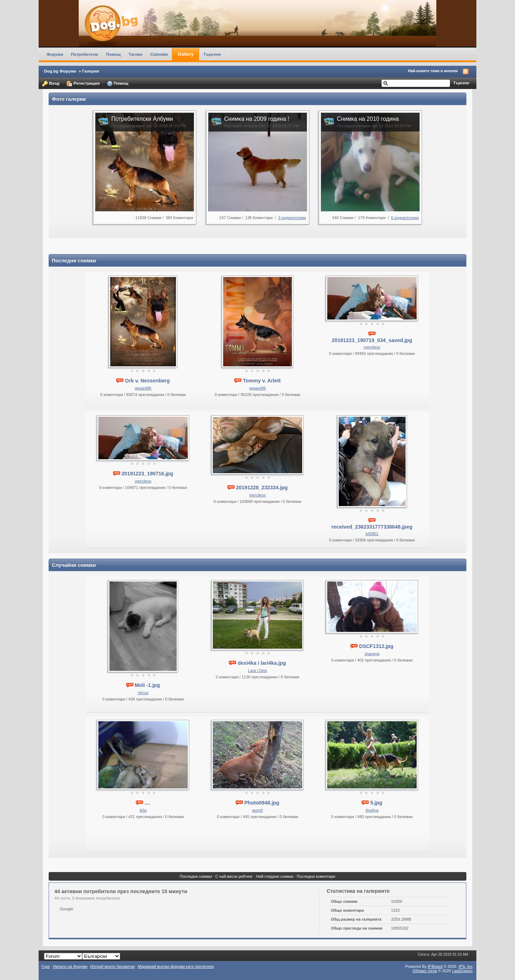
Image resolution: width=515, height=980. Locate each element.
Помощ (113, 54)
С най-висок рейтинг (234, 876)
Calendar (159, 54)
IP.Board (435, 966)
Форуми (55, 54)
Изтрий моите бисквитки (112, 966)
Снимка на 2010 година (368, 119)
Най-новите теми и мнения (433, 71)
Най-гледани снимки (275, 876)
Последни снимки (196, 876)
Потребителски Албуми (142, 119)
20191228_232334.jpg (262, 487)
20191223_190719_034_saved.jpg (372, 340)
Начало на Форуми (70, 966)
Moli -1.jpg (148, 685)
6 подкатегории (405, 218)
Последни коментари (316, 876)
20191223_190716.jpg (148, 474)
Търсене (212, 54)
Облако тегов (425, 971)
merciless (372, 347)
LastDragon (462, 971)
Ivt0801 (372, 534)
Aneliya (372, 810)
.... (147, 803)
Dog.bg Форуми (60, 71)
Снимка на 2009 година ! (257, 119)
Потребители (84, 54)
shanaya (372, 654)
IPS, (465, 966)
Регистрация (83, 84)
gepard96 (143, 388)
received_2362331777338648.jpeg (372, 527)
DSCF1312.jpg (376, 646)
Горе (46, 966)
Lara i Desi (258, 670)
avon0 (257, 810)
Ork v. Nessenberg (147, 381)
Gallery (186, 54)
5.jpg (376, 803)
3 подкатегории (292, 218)
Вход (51, 84)
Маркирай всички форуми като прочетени (176, 966)
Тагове (135, 54)
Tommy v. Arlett (262, 381)
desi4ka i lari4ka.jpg (262, 663)
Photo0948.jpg (262, 803)
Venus (143, 693)
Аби (143, 810)
